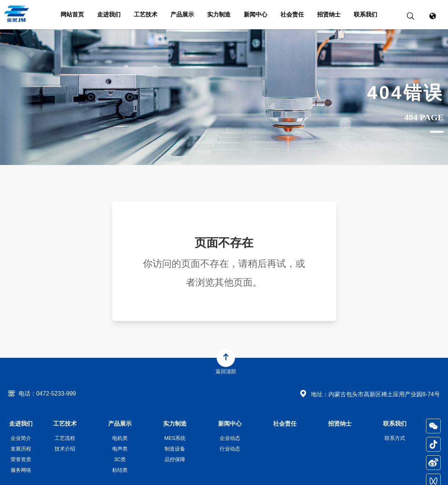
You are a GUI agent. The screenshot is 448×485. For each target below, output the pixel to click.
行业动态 (230, 449)
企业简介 (21, 438)
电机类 (120, 438)
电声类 (120, 449)
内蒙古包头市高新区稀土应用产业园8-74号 (384, 394)
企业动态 (230, 438)
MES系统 (175, 438)
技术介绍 (65, 449)
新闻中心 (256, 14)
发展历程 (21, 449)
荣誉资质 (21, 459)
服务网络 (21, 470)
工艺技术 (146, 14)
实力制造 (219, 14)
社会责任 (292, 14)
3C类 (120, 459)
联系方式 (395, 438)
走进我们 (109, 14)
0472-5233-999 (56, 394)
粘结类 (120, 470)
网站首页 (72, 14)
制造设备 (175, 449)
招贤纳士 (329, 14)
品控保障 (175, 459)
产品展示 (182, 14)
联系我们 (366, 14)
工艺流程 (65, 438)
